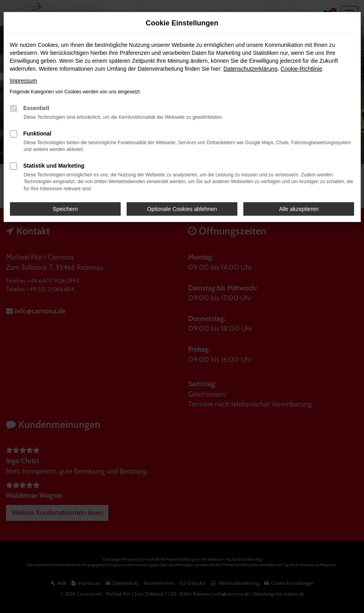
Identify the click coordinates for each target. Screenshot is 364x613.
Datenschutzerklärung (250, 69)
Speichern (65, 209)
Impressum (24, 81)
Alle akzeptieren (299, 209)
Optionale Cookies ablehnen (182, 209)
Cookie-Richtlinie (301, 69)
